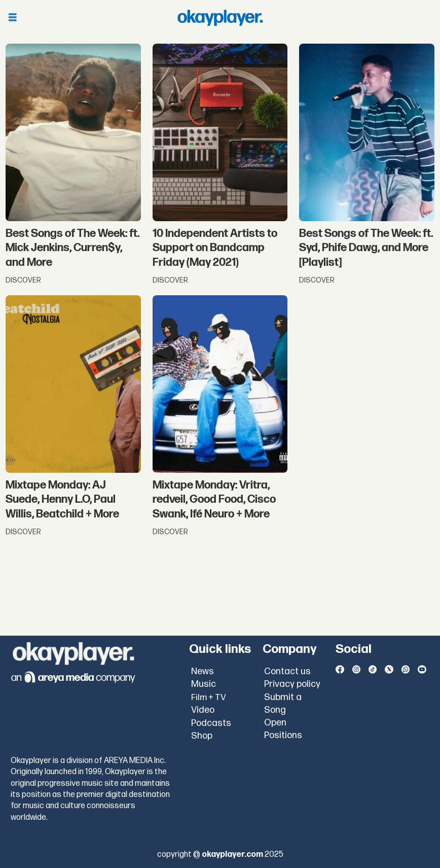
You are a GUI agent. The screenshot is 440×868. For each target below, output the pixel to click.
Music (204, 684)
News (203, 671)
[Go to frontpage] (220, 18)
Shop (202, 736)
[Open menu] (13, 18)
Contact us (287, 671)
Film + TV (209, 698)
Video (203, 710)
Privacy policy (292, 684)
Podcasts (211, 723)
